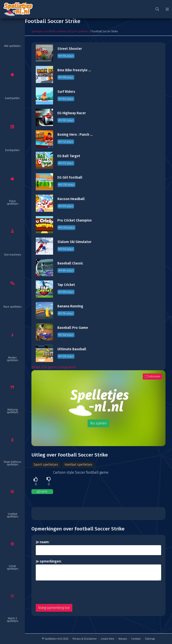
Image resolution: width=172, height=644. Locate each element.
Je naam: (43, 542)
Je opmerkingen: (49, 561)
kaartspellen (12, 98)
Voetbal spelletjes (12, 515)
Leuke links (108, 639)
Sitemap (150, 639)
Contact (136, 639)
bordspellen (12, 150)
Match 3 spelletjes (12, 620)
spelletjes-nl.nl (40, 31)
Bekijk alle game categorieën (54, 367)
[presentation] (69, 592)
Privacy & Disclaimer (85, 639)
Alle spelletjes (12, 46)
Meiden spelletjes (12, 359)
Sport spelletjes (80, 31)
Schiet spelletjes (12, 567)
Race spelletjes (12, 307)
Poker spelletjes (12, 202)
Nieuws (123, 639)
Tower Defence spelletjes (12, 463)
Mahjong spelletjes (12, 411)
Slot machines (12, 255)
